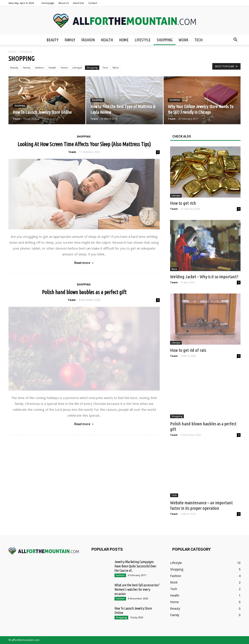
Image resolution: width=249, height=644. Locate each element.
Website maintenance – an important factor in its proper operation (201, 505)
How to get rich (183, 203)
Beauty (52, 40)
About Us (64, 3)
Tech (198, 40)
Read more (84, 263)
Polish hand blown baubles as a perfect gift (84, 292)
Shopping (165, 40)
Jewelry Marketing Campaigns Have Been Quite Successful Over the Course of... (135, 566)
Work (183, 40)
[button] (235, 40)
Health (107, 40)
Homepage (48, 3)
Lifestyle (143, 40)
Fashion (88, 40)
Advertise (79, 3)
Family (70, 40)
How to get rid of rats (188, 350)
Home (124, 40)
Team (17, 119)
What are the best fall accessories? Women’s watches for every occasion (137, 589)
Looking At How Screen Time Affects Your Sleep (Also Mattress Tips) (84, 144)
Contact (93, 3)
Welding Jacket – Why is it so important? (204, 277)
